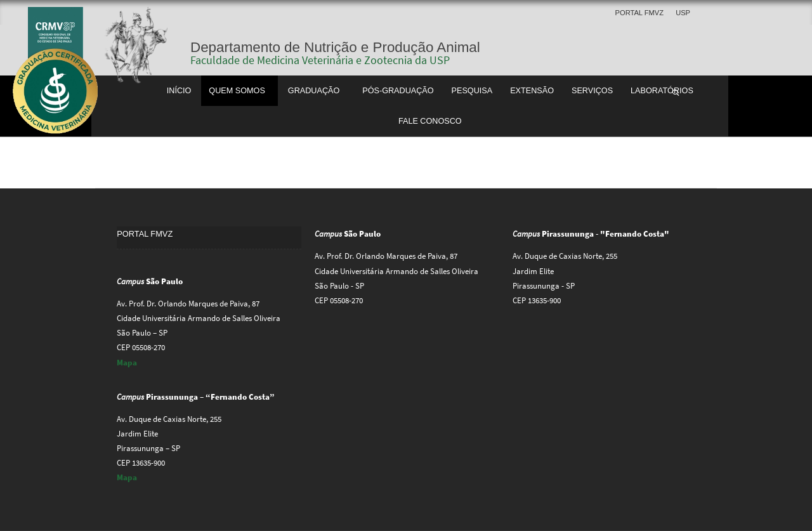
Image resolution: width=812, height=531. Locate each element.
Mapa (127, 363)
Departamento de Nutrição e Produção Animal (335, 47)
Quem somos (237, 91)
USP (683, 13)
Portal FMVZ (639, 13)
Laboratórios (662, 91)
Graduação (314, 91)
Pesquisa (472, 91)
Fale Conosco (430, 121)
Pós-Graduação (398, 91)
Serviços (592, 91)
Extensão (532, 91)
